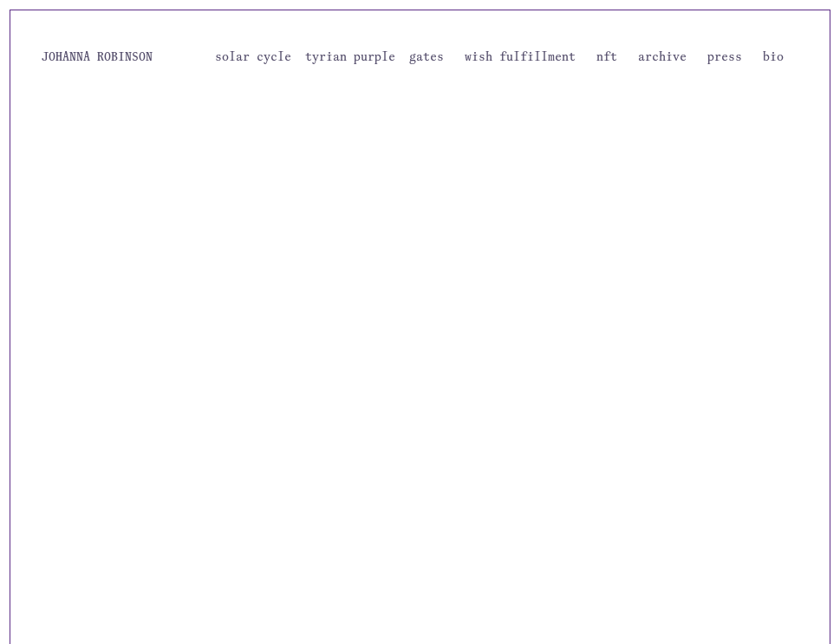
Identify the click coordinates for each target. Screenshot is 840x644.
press (725, 56)
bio (773, 56)
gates (427, 56)
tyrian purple (350, 56)
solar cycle (253, 56)
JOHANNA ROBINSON (97, 56)
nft (607, 56)
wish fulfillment (520, 56)
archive (662, 56)
